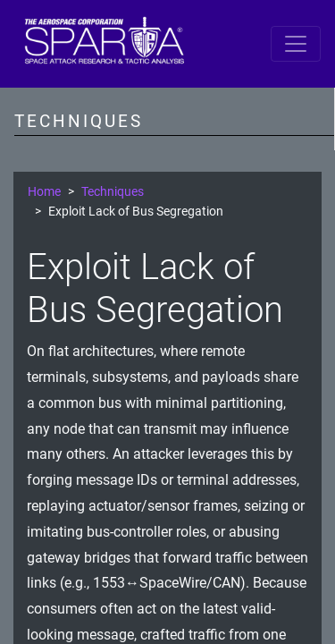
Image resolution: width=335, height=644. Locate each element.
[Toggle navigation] (296, 44)
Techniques (113, 192)
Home (44, 192)
